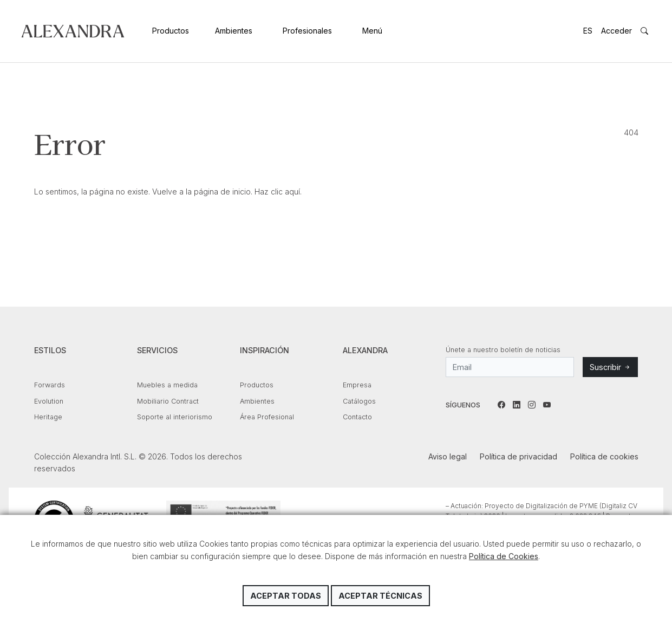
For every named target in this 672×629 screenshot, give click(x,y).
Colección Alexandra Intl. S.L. (73, 31)
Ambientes (234, 31)
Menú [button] (372, 31)
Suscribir (610, 367)
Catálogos (359, 401)
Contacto (357, 417)
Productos (171, 31)
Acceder (616, 31)
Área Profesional (267, 417)
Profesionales (307, 31)
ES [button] (588, 31)
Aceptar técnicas (380, 596)
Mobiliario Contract (168, 401)
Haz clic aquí (277, 192)
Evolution (49, 401)
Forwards (50, 385)
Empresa (357, 385)
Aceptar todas (286, 596)
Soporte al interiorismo (175, 417)
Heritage (48, 417)
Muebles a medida (167, 385)
